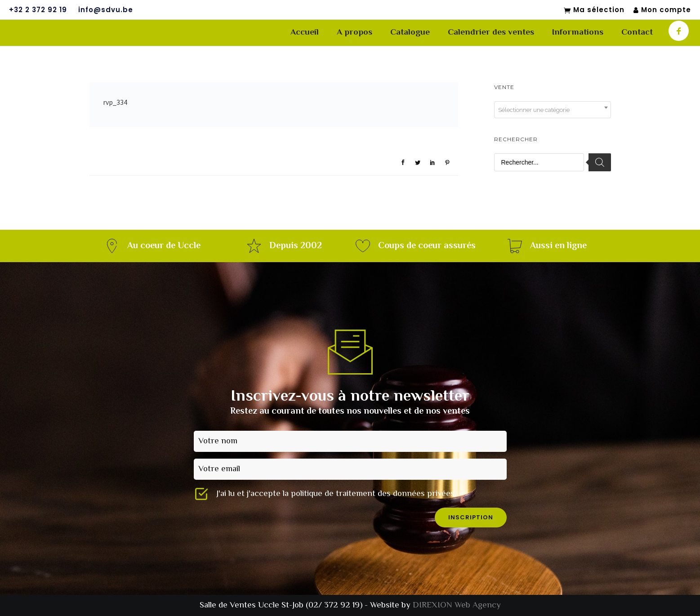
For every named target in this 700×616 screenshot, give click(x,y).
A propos (354, 33)
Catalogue (410, 33)
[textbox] (553, 110)
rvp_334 (115, 102)
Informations (578, 33)
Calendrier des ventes (491, 33)
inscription (471, 517)
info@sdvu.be (106, 10)
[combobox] (553, 110)
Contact (637, 33)
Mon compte (662, 10)
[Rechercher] (600, 162)
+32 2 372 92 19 (38, 10)
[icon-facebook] (679, 31)
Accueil (305, 33)
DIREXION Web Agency (457, 605)
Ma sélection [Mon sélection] (594, 10)
